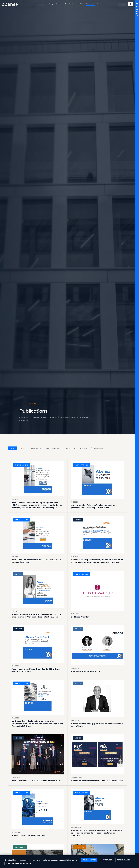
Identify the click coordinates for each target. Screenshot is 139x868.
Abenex (84, 448)
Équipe (23, 448)
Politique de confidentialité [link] (19, 863)
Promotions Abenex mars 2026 (85, 671)
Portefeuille (70, 4)
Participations (53, 448)
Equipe (52, 4)
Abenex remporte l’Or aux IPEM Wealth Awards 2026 (36, 781)
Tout (12, 448)
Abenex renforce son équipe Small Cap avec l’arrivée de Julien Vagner (97, 725)
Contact (100, 4)
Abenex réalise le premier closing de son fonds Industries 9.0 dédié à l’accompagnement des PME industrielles (97, 561)
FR (122, 4)
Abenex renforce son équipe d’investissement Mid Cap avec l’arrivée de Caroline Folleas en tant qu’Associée (36, 616)
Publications (91, 4)
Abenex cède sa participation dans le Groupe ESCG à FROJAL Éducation (36, 561)
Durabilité (60, 4)
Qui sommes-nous (40, 4)
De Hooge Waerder (80, 617)
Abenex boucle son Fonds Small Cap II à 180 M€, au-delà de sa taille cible (36, 670)
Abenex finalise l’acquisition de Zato (28, 835)
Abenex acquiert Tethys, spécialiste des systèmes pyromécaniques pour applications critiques (94, 506)
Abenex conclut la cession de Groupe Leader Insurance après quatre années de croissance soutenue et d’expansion (96, 833)
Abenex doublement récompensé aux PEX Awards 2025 (97, 781)
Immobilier (80, 4)
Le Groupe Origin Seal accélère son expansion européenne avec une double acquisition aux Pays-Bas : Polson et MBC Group (37, 723)
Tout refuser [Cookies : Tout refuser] (106, 860)
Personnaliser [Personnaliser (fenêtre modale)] (124, 860)
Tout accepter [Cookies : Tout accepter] (89, 860)
